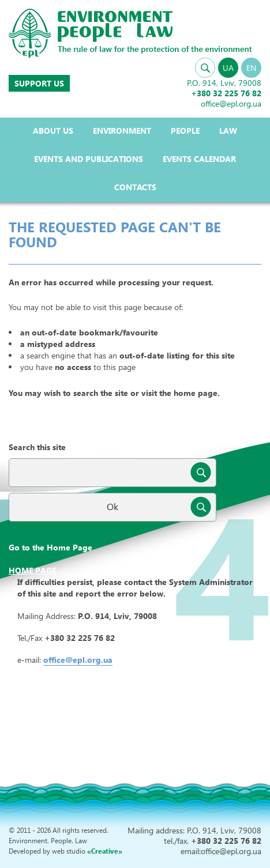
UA (228, 68)
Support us (39, 83)
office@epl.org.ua (78, 660)
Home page (32, 570)
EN (251, 68)
